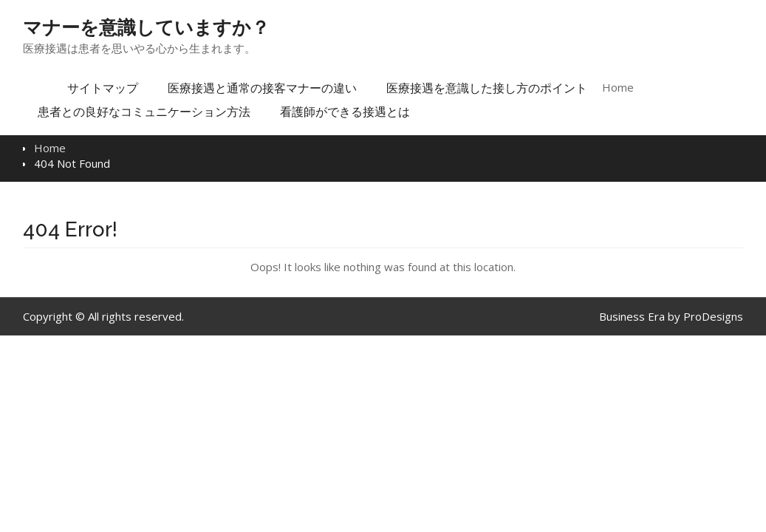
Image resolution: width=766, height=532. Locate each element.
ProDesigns (713, 316)
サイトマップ (103, 88)
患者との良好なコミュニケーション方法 (144, 112)
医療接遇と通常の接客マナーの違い (262, 88)
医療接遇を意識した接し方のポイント (487, 88)
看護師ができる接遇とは (345, 112)
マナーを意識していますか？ (146, 27)
